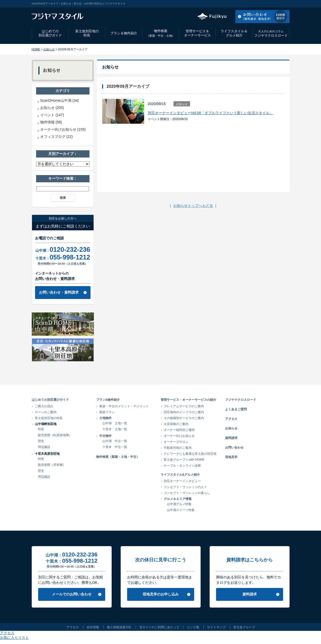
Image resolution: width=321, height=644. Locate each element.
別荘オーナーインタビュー (182, 481)
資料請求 (231, 438)
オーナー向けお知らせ (179, 436)
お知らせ (49, 49)
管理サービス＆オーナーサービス (197, 33)
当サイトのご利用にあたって (159, 627)
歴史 (41, 441)
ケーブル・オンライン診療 (182, 466)
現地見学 (231, 457)
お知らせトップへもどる (193, 206)
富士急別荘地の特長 (87, 33)
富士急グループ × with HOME (184, 460)
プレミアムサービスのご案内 (184, 406)
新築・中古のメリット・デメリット (124, 406)
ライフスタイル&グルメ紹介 (180, 475)
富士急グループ (244, 627)
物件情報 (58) (51, 122)
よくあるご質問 (236, 409)
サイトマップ (216, 627)
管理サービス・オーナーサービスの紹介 (188, 400)
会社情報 (93, 627)
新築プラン (107, 412)
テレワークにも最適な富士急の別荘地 (190, 454)
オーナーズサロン (176, 442)
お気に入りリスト (276, 4)
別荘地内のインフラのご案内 (184, 412)
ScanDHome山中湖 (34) (60, 100)
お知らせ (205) (52, 108)
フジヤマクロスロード (271, 33)
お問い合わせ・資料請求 (59, 292)
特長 (41, 429)
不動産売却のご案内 (178, 448)
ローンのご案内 (46, 412)
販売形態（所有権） (52, 465)
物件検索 (161, 33)
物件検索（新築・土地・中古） (118, 457)
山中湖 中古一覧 (115, 441)
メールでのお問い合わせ (72, 594)
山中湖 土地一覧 (115, 423)
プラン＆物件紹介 (124, 33)
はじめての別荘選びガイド (50, 33)
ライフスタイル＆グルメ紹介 (234, 33)
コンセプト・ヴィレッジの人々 (185, 487)
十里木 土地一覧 (115, 429)
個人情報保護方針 (119, 627)
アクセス (248, 4)
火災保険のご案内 (176, 424)
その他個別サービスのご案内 (184, 418)
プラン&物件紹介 (108, 400)
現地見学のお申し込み (161, 594)
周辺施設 (44, 447)
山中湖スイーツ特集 (181, 510)
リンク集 (193, 627)
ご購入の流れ (44, 406)
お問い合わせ (234, 447)
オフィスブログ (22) (57, 137)
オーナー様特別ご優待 (179, 430)
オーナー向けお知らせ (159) (63, 129)
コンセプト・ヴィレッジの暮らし (187, 493)
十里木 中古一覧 (115, 447)
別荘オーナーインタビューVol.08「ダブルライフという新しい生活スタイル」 (211, 113)
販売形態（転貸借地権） (55, 435)
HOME (36, 49)
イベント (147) (52, 115)
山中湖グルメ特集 (179, 504)
